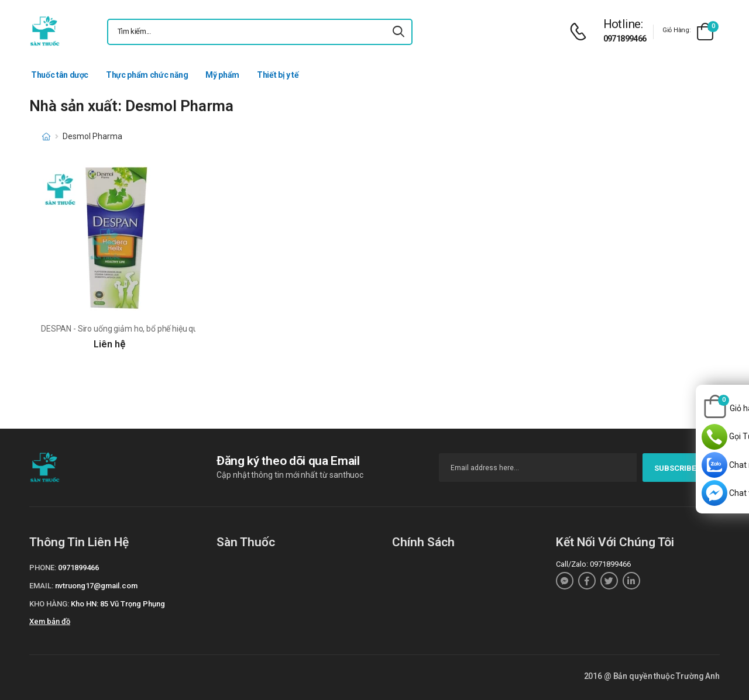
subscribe (681, 468)
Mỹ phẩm (222, 75)
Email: (41, 586)
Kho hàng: (49, 604)
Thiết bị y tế (278, 75)
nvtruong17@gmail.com (96, 586)
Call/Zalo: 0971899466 (593, 564)
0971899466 (625, 39)
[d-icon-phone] (581, 32)
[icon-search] (398, 32)
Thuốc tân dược (60, 75)
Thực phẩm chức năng (147, 75)
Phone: (43, 568)
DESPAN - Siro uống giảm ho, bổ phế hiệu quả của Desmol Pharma (159, 329)
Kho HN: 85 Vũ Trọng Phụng (118, 604)
